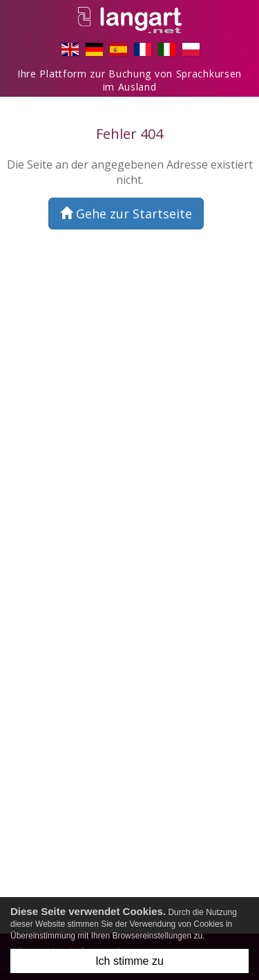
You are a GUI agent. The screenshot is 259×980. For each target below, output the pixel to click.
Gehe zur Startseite (126, 214)
